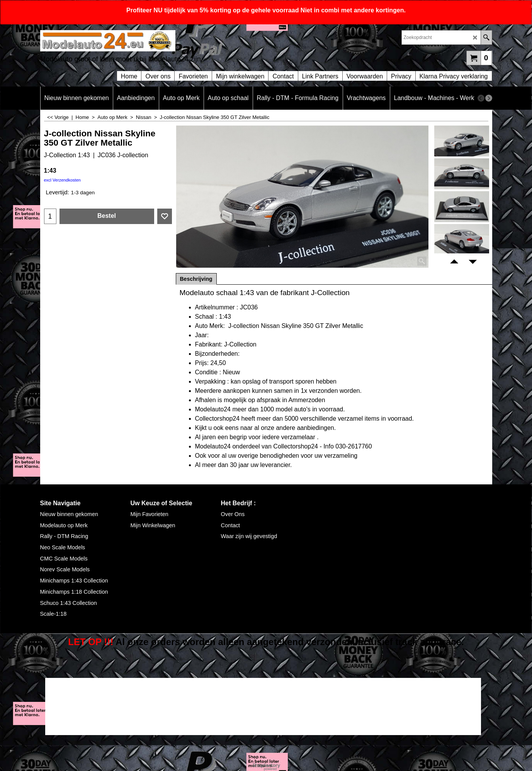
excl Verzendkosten (62, 180)
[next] (489, 98)
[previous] (481, 98)
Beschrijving (196, 279)
